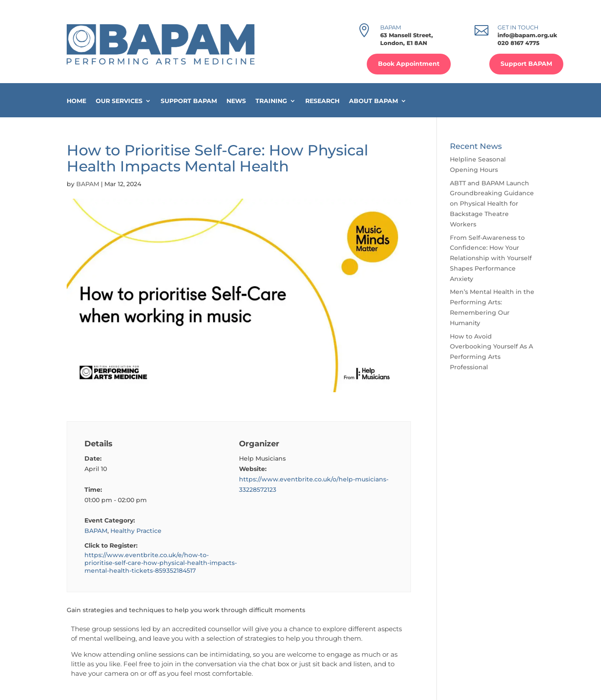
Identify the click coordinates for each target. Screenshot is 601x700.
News (236, 101)
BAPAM (88, 184)
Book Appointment (409, 64)
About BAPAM (373, 101)
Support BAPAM (526, 64)
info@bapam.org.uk (527, 35)
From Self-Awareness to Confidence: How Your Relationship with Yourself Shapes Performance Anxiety (491, 258)
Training (271, 101)
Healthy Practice (136, 531)
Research (322, 101)
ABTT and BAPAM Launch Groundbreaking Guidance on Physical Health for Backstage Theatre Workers (492, 204)
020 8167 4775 (519, 43)
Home (76, 101)
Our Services (119, 101)
